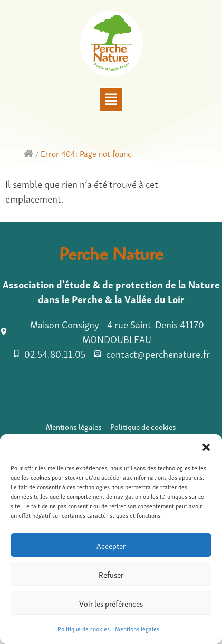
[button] (206, 447)
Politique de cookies (84, 628)
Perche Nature (111, 257)
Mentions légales (137, 628)
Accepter (111, 545)
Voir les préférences (111, 603)
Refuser (111, 574)
